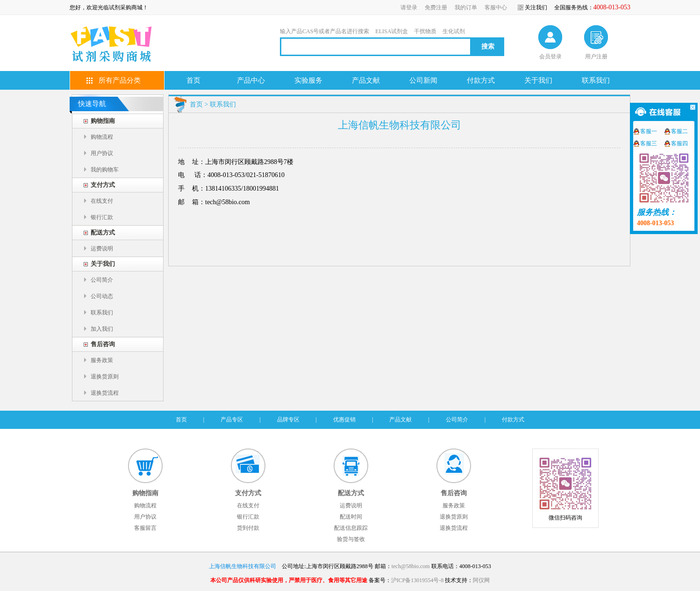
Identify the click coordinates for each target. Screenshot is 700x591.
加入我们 (102, 329)
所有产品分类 (120, 80)
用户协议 (102, 153)
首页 (193, 80)
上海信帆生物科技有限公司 (243, 566)
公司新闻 (423, 80)
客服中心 (496, 7)
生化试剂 (454, 31)
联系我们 (596, 80)
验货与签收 (351, 539)
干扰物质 (425, 31)
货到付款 (248, 528)
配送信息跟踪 (351, 528)
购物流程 (102, 137)
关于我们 (538, 80)
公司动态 (102, 296)
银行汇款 (102, 217)
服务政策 (102, 360)
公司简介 (102, 280)
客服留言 (145, 528)
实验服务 (308, 80)
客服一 (649, 131)
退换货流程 (105, 393)
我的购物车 (105, 170)
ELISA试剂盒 (392, 31)
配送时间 (351, 517)
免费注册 (436, 7)
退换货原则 (105, 377)
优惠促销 (344, 420)
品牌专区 (288, 420)
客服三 (649, 143)
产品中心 (251, 80)
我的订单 (466, 7)
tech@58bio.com (411, 566)
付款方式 (481, 80)
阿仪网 (481, 580)
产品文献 (366, 80)
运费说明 (102, 249)
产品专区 (232, 420)
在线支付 (102, 201)
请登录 (409, 7)
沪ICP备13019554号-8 (418, 580)
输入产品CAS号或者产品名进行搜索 (325, 31)
